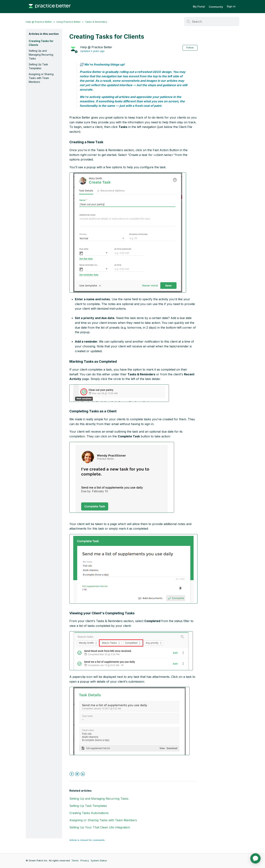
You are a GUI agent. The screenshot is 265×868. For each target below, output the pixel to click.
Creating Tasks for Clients (41, 43)
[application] (255, 858)
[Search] (212, 22)
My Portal (199, 7)
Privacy (85, 860)
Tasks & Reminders (96, 22)
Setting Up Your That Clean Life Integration (100, 827)
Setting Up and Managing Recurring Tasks (41, 55)
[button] (128, 233)
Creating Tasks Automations (89, 813)
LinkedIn (83, 774)
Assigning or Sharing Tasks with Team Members (41, 78)
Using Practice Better (68, 22)
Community (216, 7)
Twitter (77, 774)
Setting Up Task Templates (38, 66)
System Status (99, 860)
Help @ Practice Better (39, 22)
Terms (75, 860)
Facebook (72, 774)
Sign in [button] (231, 6)
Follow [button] (190, 48)
